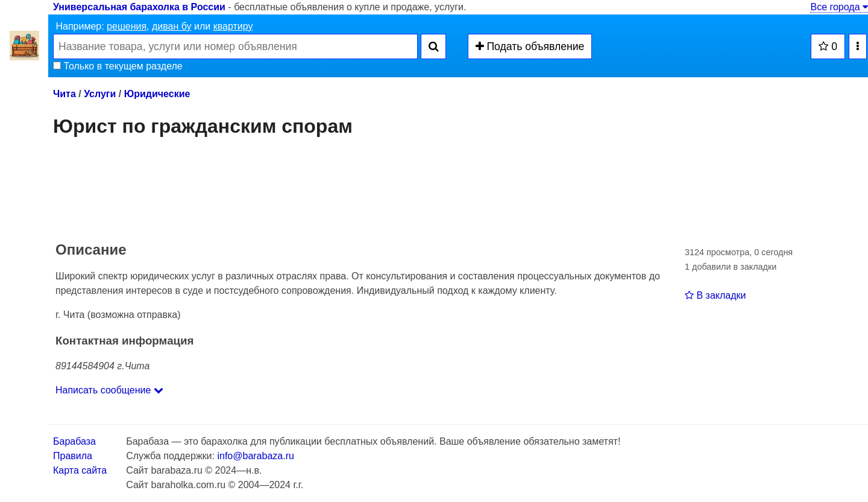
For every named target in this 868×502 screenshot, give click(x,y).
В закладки (715, 295)
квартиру (233, 26)
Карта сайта (80, 470)
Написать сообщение (109, 390)
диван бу (172, 26)
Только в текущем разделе (118, 66)
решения (127, 26)
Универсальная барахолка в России (139, 7)
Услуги (100, 94)
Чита (64, 94)
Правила (73, 456)
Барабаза (74, 441)
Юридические (157, 94)
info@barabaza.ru (255, 456)
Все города (839, 7)
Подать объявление (530, 46)
